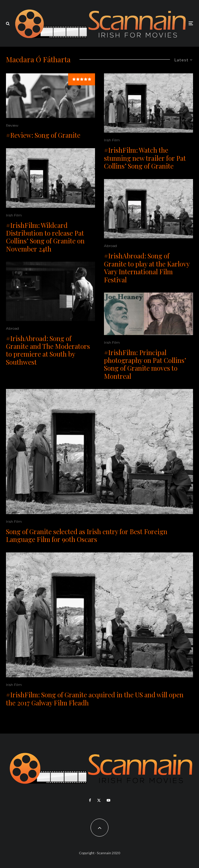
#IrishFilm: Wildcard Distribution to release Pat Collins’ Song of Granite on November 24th (45, 237)
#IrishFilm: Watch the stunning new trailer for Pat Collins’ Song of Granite (145, 158)
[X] (99, 800)
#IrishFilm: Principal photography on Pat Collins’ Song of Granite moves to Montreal (145, 364)
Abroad (12, 328)
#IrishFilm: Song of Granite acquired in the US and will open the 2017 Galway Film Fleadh (95, 699)
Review (12, 125)
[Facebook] (90, 800)
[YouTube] (108, 800)
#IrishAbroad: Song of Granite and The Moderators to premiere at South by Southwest (48, 350)
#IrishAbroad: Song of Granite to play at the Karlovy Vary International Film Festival (147, 268)
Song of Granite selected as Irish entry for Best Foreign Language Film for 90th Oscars (87, 536)
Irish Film (14, 215)
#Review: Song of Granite (43, 135)
